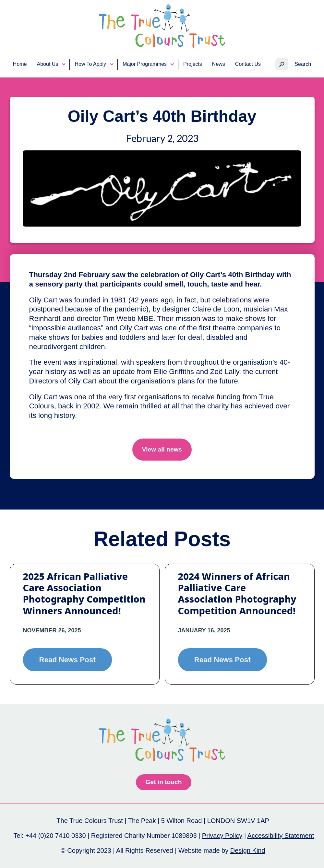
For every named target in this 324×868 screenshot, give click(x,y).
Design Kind (248, 850)
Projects (193, 64)
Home (20, 64)
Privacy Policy (222, 836)
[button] (51, 64)
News (219, 64)
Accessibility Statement (281, 836)
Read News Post (67, 660)
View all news (162, 449)
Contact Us (248, 64)
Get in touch (164, 782)
